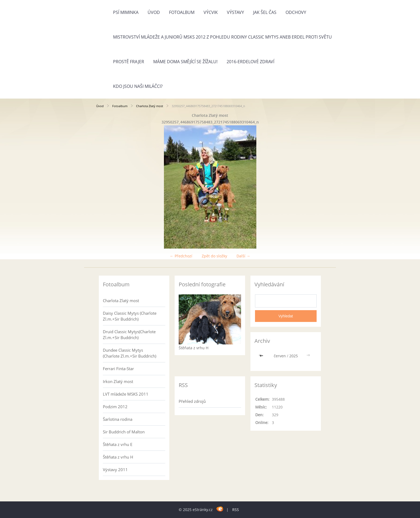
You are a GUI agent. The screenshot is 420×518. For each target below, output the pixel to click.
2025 (294, 356)
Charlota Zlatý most (150, 106)
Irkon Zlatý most (118, 381)
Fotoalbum (182, 12)
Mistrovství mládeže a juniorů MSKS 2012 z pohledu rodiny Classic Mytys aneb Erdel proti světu (222, 37)
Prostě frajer (129, 62)
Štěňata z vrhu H (118, 457)
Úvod (154, 12)
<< (262, 356)
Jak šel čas (265, 12)
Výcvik (211, 12)
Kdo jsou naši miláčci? (138, 86)
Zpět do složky (214, 256)
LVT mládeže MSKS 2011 (126, 394)
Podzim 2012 (115, 407)
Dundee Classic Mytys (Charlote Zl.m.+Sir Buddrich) (130, 353)
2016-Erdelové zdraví (250, 62)
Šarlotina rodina (118, 419)
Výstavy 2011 (115, 470)
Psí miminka (126, 12)
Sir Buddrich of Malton (124, 432)
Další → (243, 256)
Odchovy (296, 12)
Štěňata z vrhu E (118, 444)
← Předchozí (181, 256)
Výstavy (235, 12)
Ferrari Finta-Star (118, 369)
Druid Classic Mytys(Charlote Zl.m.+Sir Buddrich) (129, 335)
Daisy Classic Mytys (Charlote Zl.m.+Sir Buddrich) (130, 316)
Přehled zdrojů (192, 401)
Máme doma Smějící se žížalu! (185, 62)
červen (280, 356)
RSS (236, 510)
